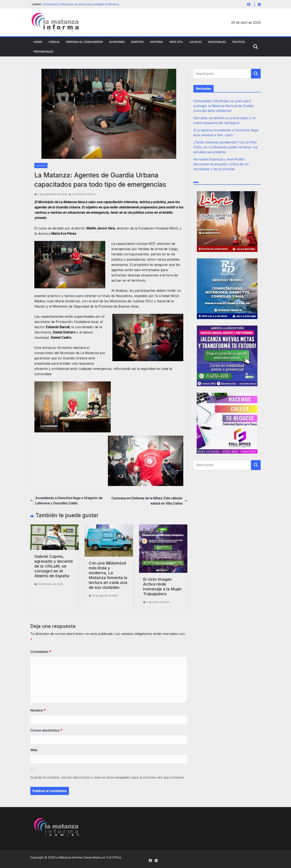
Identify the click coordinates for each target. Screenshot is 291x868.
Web (34, 750)
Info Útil (176, 42)
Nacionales (217, 42)
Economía (117, 42)
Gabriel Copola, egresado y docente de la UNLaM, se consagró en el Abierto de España (54, 566)
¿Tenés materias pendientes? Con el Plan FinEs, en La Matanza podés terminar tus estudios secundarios (226, 147)
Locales (196, 42)
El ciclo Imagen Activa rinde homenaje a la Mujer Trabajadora (162, 587)
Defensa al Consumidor (84, 42)
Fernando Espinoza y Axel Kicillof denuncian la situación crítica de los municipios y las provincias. (221, 164)
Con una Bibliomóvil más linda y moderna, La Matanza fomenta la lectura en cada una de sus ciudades (108, 575)
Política (238, 42)
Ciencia (54, 42)
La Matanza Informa (69, 857)
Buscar (256, 74)
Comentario (41, 652)
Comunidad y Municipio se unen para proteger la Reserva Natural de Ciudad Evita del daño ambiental (223, 106)
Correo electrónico (46, 730)
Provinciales (43, 51)
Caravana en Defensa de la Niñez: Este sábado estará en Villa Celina (149, 501)
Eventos (137, 42)
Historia (156, 42)
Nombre (38, 710)
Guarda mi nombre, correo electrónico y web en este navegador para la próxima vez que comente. (107, 777)
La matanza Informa (84, 194)
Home (38, 42)
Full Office (114, 857)
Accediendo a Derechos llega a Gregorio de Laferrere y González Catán (66, 501)
